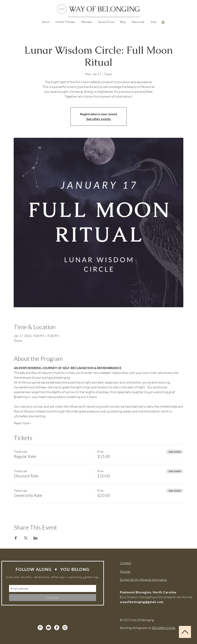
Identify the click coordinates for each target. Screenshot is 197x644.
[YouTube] (48, 628)
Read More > (23, 423)
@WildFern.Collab (164, 628)
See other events (98, 119)
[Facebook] (57, 628)
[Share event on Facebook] (16, 538)
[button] (138, 22)
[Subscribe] (53, 598)
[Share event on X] (26, 538)
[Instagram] (65, 628)
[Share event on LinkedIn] (35, 538)
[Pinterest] (40, 628)
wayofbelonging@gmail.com (142, 602)
